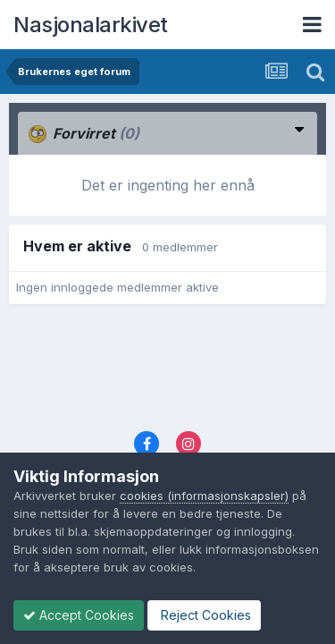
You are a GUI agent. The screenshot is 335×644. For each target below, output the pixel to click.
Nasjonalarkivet (91, 25)
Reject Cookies (204, 615)
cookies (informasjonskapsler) (204, 496)
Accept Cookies (79, 615)
